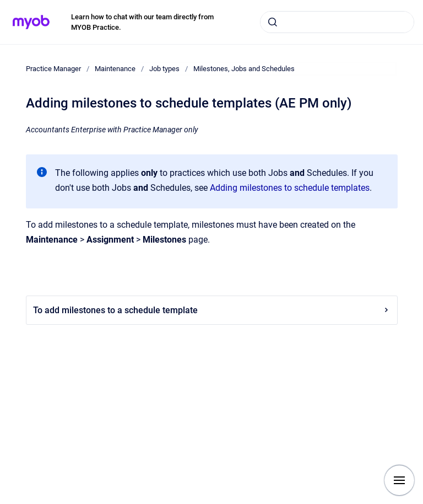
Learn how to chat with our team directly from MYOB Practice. (142, 22)
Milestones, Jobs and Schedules (244, 69)
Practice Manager (53, 69)
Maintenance (115, 69)
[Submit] (273, 22)
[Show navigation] (399, 480)
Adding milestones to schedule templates (290, 188)
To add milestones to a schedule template (212, 310)
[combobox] (337, 22)
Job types (164, 69)
